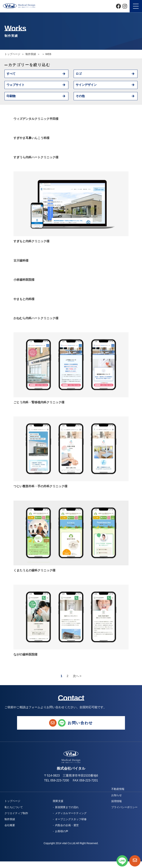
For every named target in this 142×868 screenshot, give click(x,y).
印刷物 (11, 96)
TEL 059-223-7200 (56, 780)
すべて (11, 74)
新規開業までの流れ (67, 807)
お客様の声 (62, 831)
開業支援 (58, 801)
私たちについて (14, 807)
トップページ (12, 54)
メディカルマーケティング (71, 813)
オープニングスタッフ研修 (71, 819)
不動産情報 (118, 789)
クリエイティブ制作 (16, 813)
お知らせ (117, 795)
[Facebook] (118, 6)
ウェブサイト (16, 85)
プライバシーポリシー (124, 807)
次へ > (77, 676)
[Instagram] (125, 6)
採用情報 (117, 801)
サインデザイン (86, 85)
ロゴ (79, 74)
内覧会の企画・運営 (67, 825)
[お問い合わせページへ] (135, 861)
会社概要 (10, 825)
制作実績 (10, 819)
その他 (80, 96)
